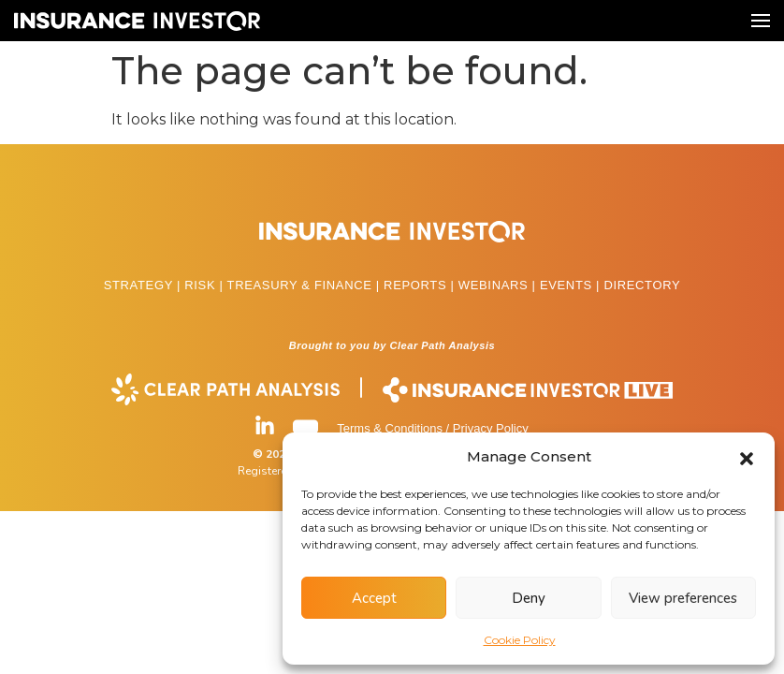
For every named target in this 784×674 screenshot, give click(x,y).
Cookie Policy (520, 640)
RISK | (205, 285)
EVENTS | (572, 285)
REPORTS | (421, 285)
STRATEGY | (145, 285)
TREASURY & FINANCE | (306, 285)
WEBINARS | (499, 285)
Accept (374, 598)
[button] (747, 457)
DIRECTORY (642, 285)
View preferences (683, 598)
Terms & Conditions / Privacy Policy (432, 428)
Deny (529, 598)
